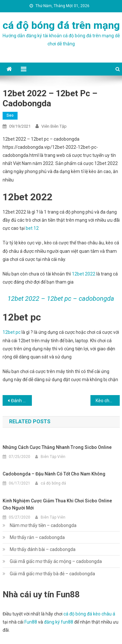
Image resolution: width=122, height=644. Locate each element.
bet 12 (32, 228)
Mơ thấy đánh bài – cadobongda (43, 549)
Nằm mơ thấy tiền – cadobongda (43, 525)
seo (10, 115)
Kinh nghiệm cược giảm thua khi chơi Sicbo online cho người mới (57, 504)
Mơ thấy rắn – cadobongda (37, 537)
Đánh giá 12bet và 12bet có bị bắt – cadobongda (21, 401)
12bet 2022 (84, 274)
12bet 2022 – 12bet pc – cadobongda (61, 299)
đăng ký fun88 (59, 622)
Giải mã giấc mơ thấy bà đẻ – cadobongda (52, 574)
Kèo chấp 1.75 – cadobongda (108, 401)
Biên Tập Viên (53, 457)
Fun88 (31, 622)
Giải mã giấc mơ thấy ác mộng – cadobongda (56, 561)
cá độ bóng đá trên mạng (61, 25)
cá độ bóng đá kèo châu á (89, 614)
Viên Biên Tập (54, 126)
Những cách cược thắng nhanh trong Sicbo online (57, 447)
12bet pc (12, 332)
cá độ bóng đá (53, 483)
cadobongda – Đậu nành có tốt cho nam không (54, 474)
